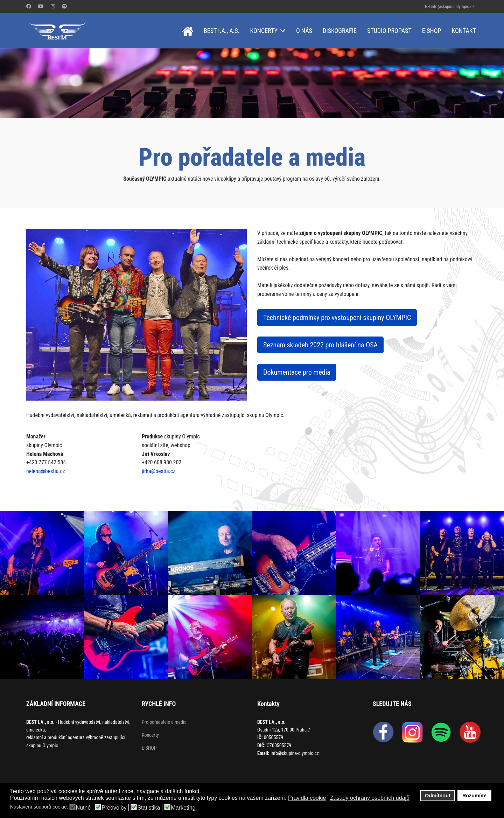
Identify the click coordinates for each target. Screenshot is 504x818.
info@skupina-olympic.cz (453, 6)
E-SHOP (149, 748)
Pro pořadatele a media (164, 722)
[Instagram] (53, 6)
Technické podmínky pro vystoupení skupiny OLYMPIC (337, 318)
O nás (304, 31)
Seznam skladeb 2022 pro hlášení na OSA (320, 345)
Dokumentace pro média (297, 373)
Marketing (183, 808)
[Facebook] (29, 6)
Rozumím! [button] (475, 796)
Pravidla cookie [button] (307, 798)
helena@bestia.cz (46, 472)
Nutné (83, 808)
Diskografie (340, 31)
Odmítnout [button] (438, 796)
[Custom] (64, 6)
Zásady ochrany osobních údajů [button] (370, 798)
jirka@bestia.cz (159, 472)
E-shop (432, 31)
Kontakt (464, 31)
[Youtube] (41, 6)
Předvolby (114, 808)
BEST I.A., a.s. (222, 31)
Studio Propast (389, 31)
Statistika (149, 808)
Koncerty (264, 31)
